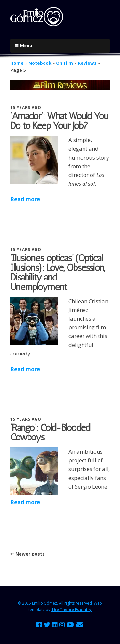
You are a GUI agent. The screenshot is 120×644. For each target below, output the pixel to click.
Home (17, 63)
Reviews (87, 63)
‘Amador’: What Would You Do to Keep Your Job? (59, 121)
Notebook (40, 63)
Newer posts (30, 554)
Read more (25, 199)
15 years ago (26, 108)
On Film (64, 63)
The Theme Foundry (71, 610)
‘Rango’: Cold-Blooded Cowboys (50, 432)
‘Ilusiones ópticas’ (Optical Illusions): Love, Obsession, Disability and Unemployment (58, 272)
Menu (26, 46)
